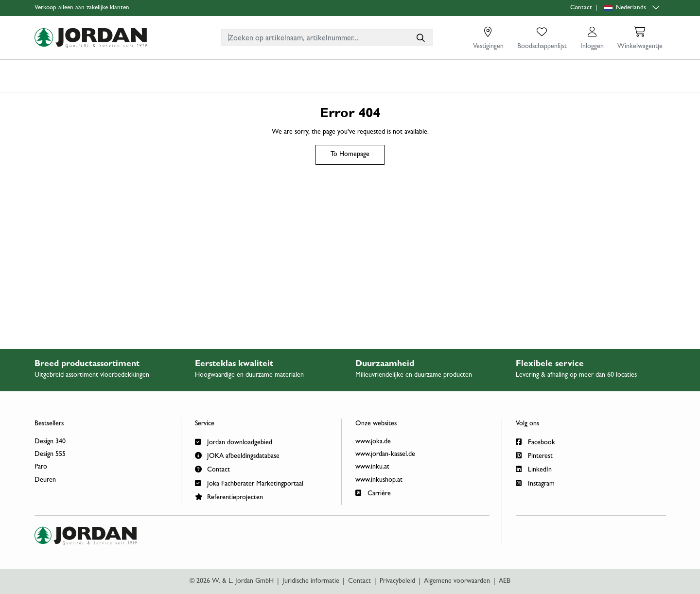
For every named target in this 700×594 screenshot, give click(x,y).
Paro (41, 467)
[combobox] (327, 38)
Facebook (535, 442)
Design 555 (50, 454)
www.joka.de (373, 442)
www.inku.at (372, 467)
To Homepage (350, 155)
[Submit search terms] (420, 38)
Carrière (373, 493)
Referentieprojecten (229, 497)
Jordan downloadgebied (234, 442)
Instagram (535, 483)
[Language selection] (633, 8)
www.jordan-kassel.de (385, 454)
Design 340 (50, 442)
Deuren (45, 480)
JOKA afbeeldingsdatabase (237, 455)
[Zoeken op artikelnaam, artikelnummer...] (420, 38)
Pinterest (534, 455)
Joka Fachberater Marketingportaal (249, 483)
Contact (581, 8)
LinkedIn (534, 469)
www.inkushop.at (379, 480)
